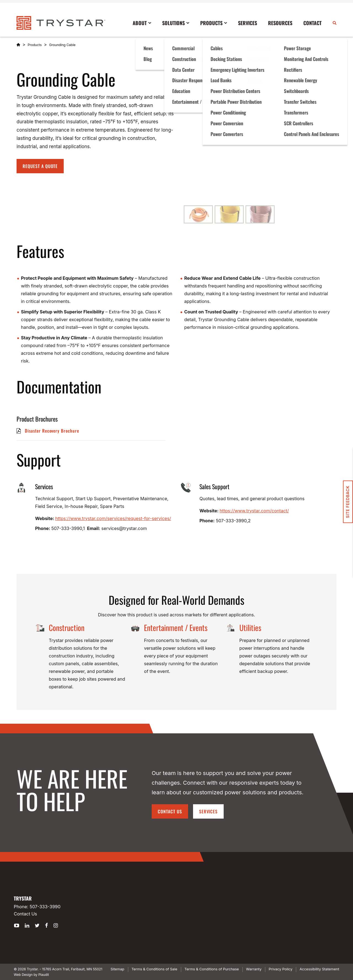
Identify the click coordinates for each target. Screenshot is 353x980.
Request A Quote (40, 166)
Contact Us (170, 811)
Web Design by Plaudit (31, 975)
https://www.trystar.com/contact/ (254, 511)
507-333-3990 (45, 907)
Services (208, 811)
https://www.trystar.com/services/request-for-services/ (113, 518)
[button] (198, 214)
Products (35, 45)
